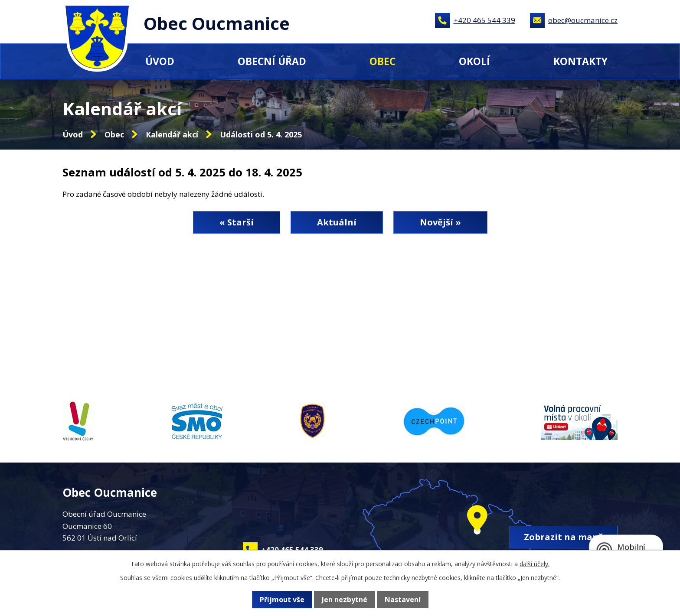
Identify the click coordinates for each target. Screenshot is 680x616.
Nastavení (403, 600)
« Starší (237, 222)
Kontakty (580, 61)
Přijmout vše (282, 600)
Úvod (160, 61)
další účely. (535, 564)
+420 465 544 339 (484, 20)
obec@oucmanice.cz (583, 20)
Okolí (474, 61)
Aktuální (337, 222)
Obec (382, 61)
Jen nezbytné (345, 600)
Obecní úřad (272, 61)
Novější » (440, 222)
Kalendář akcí (172, 134)
